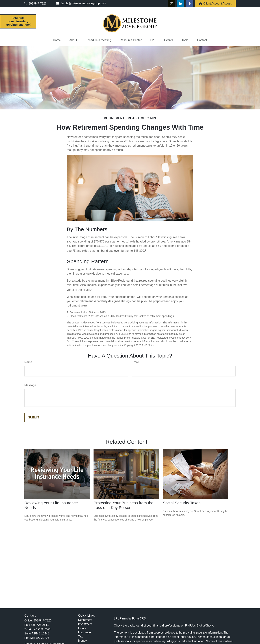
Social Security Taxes (182, 503)
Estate (82, 628)
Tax (80, 637)
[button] (57, 40)
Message (30, 385)
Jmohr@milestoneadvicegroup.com (81, 3)
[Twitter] (172, 4)
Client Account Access (215, 4)
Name (28, 362)
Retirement (85, 620)
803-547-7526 (35, 4)
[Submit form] (34, 418)
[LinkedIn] (181, 4)
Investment (85, 624)
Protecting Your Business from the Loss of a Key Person (123, 505)
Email (135, 362)
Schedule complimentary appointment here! (18, 21)
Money (83, 641)
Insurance (84, 632)
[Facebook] (190, 4)
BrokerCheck (205, 626)
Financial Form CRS (133, 618)
